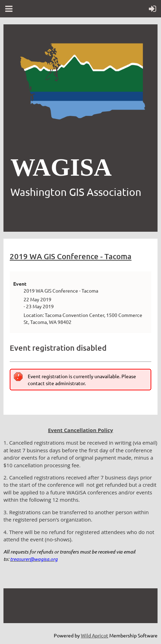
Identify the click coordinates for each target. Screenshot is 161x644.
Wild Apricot (95, 635)
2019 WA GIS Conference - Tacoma (71, 256)
